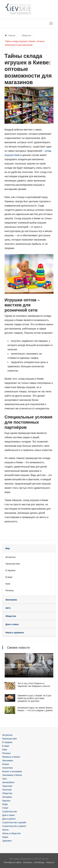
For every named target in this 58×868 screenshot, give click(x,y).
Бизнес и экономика (12, 771)
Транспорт (7, 786)
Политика (7, 790)
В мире (9, 577)
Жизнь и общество (11, 833)
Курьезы (6, 801)
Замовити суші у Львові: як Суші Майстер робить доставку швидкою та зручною (34, 698)
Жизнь (5, 830)
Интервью (7, 797)
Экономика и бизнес (12, 775)
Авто (5, 779)
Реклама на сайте (13, 862)
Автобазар (39, 862)
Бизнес (6, 764)
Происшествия (13, 564)
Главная (10, 35)
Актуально (11, 557)
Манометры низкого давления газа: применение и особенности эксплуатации (26, 666)
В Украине (10, 570)
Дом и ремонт (9, 819)
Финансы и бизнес (11, 757)
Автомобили (8, 782)
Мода (5, 804)
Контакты (28, 862)
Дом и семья (8, 815)
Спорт (5, 808)
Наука (5, 837)
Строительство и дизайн (14, 822)
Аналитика (7, 768)
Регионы (10, 590)
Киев (8, 584)
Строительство (10, 812)
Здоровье (7, 841)
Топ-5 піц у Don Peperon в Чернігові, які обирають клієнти (34, 685)
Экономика (8, 761)
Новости (50, 862)
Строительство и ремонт (14, 826)
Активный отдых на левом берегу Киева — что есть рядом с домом (35, 709)
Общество (26, 35)
